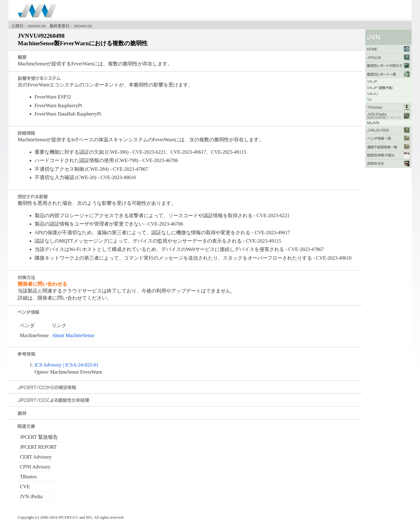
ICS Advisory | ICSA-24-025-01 (67, 365)
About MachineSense (73, 335)
